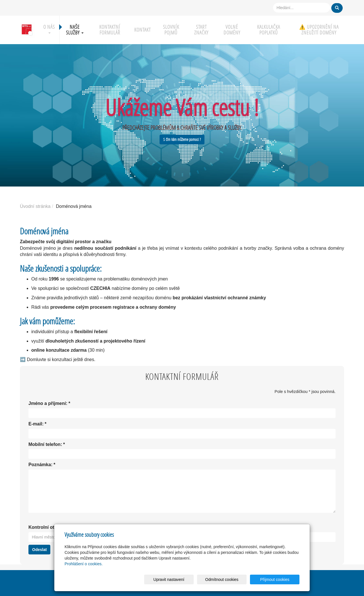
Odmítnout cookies (231, 579)
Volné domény (232, 30)
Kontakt (142, 30)
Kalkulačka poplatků (269, 30)
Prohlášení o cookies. (84, 564)
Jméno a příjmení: (48, 404)
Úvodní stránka (35, 206)
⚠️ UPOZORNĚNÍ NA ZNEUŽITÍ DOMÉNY (319, 30)
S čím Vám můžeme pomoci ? (182, 139)
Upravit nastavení (184, 579)
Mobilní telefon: (45, 445)
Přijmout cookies (278, 579)
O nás (49, 29)
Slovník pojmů (171, 30)
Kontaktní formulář (110, 30)
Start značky (201, 30)
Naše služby (75, 30)
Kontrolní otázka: (47, 528)
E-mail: (36, 424)
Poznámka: (40, 465)
